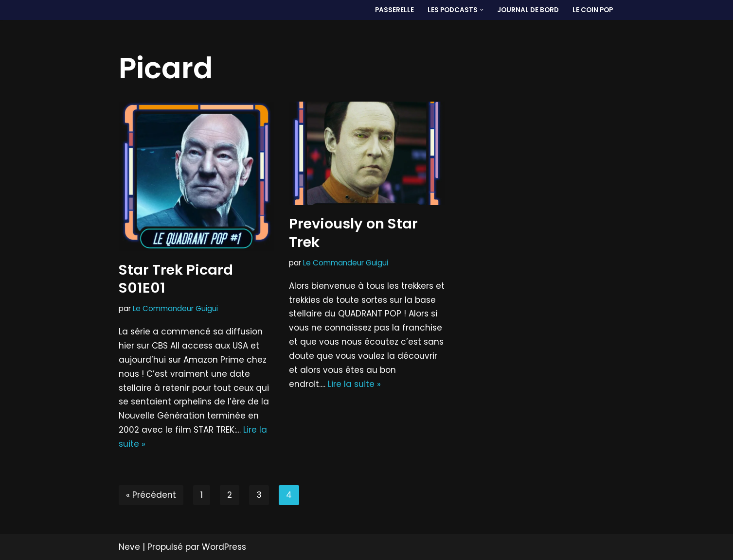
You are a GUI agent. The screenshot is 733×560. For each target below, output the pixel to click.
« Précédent (151, 495)
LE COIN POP (593, 10)
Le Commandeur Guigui (175, 308)
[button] (482, 10)
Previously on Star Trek (353, 233)
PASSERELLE (394, 10)
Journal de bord (528, 10)
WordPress (224, 547)
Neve (129, 547)
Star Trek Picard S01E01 (176, 279)
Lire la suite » (354, 384)
